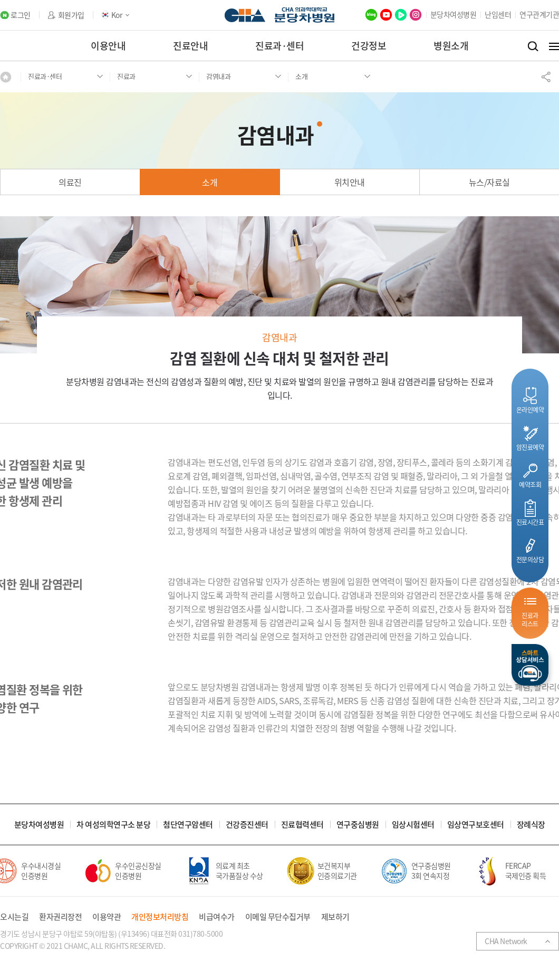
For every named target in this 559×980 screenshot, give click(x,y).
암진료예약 (530, 447)
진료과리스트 (530, 619)
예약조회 (530, 484)
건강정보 (369, 46)
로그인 (21, 15)
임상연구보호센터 (476, 825)
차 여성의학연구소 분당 (113, 825)
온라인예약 (530, 410)
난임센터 (498, 14)
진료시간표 (530, 522)
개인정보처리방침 (160, 917)
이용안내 (108, 46)
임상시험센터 (413, 825)
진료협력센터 (302, 825)
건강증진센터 (247, 825)
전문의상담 (530, 559)
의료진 (70, 182)
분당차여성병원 (454, 14)
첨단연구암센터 (188, 825)
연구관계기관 (539, 14)
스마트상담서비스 (530, 665)
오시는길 (14, 917)
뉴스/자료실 (489, 182)
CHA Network (506, 941)
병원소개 (451, 46)
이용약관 (107, 917)
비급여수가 (217, 917)
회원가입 (71, 15)
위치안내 (350, 182)
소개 (210, 182)
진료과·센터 (279, 46)
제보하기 (335, 917)
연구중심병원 (358, 825)
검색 (533, 46)
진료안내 (190, 46)
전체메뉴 (554, 46)
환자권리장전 (60, 917)
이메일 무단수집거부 (278, 917)
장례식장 (531, 825)
